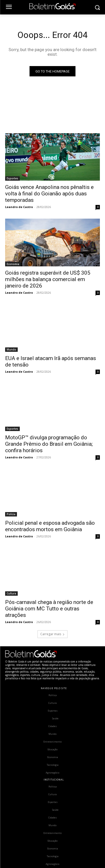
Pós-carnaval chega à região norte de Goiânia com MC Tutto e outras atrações (49, 609)
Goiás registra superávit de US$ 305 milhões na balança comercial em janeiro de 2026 (48, 279)
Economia (13, 264)
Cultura (11, 593)
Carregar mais (52, 634)
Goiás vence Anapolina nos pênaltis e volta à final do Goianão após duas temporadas (49, 194)
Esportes (12, 178)
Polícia (11, 514)
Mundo (11, 349)
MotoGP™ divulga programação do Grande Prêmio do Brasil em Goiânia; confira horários (49, 444)
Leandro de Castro (19, 207)
